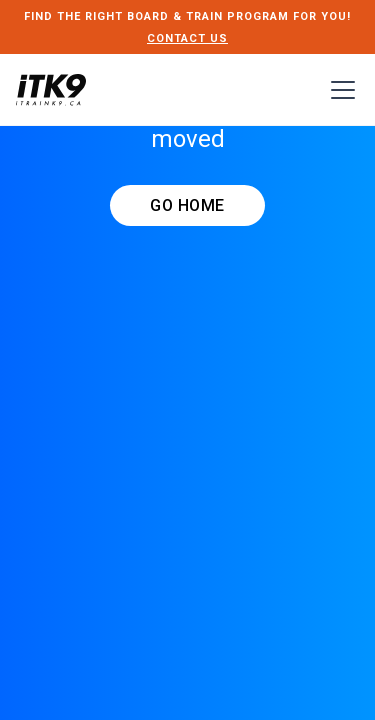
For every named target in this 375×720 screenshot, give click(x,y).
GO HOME (187, 205)
